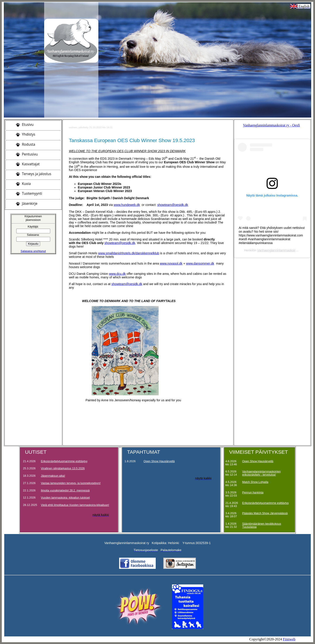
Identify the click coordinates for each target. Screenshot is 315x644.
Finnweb (289, 639)
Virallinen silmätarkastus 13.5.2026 (63, 468)
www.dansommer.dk (200, 263)
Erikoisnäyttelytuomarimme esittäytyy (64, 461)
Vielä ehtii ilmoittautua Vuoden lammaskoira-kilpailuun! (75, 505)
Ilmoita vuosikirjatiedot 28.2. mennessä (65, 491)
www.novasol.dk (171, 263)
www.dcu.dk (117, 274)
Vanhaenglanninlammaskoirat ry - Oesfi (271, 125)
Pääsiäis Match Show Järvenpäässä (265, 513)
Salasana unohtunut (33, 251)
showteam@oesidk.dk (173, 205)
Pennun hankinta (253, 493)
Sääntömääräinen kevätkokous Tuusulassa (262, 525)
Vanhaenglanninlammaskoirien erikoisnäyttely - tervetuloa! (262, 473)
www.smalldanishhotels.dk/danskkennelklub (129, 253)
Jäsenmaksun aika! (53, 476)
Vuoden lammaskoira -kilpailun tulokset (65, 498)
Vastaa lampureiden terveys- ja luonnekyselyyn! (71, 483)
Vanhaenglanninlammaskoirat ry (279, 250)
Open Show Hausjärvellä (159, 461)
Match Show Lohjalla (255, 482)
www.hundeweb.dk (127, 205)
